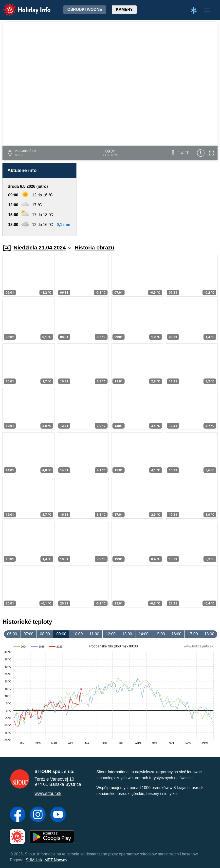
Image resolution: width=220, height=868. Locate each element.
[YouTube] (58, 815)
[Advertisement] (149, 199)
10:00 (78, 634)
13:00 (127, 634)
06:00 (12, 634)
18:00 (209, 634)
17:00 (193, 634)
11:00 (94, 634)
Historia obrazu (94, 248)
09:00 (61, 634)
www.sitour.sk (48, 793)
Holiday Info (22, 6)
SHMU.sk (34, 860)
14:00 (144, 634)
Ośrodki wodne (85, 9)
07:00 (28, 634)
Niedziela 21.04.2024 (42, 248)
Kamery (124, 9)
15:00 (160, 634)
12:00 (111, 634)
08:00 (45, 634)
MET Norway (56, 860)
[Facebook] (18, 815)
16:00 (176, 634)
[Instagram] (38, 815)
